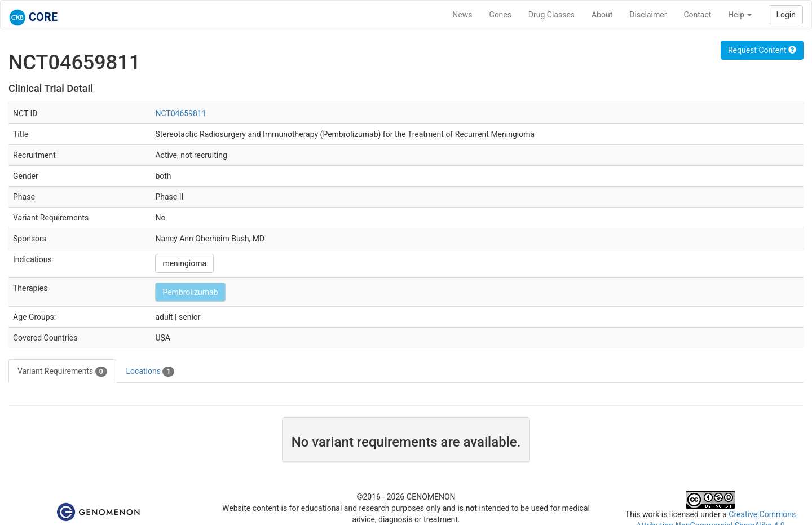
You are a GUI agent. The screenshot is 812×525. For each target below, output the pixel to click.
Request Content (762, 50)
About (602, 15)
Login (786, 15)
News (462, 15)
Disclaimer (648, 15)
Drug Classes (551, 15)
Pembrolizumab (190, 292)
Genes (500, 15)
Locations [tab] (151, 372)
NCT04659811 (180, 113)
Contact (697, 15)
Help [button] (740, 15)
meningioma (184, 263)
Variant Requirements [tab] (62, 372)
